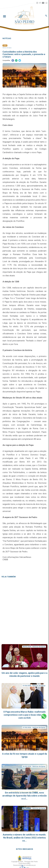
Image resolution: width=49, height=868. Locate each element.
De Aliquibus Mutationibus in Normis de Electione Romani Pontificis (24, 483)
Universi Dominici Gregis (34, 455)
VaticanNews (25, 557)
